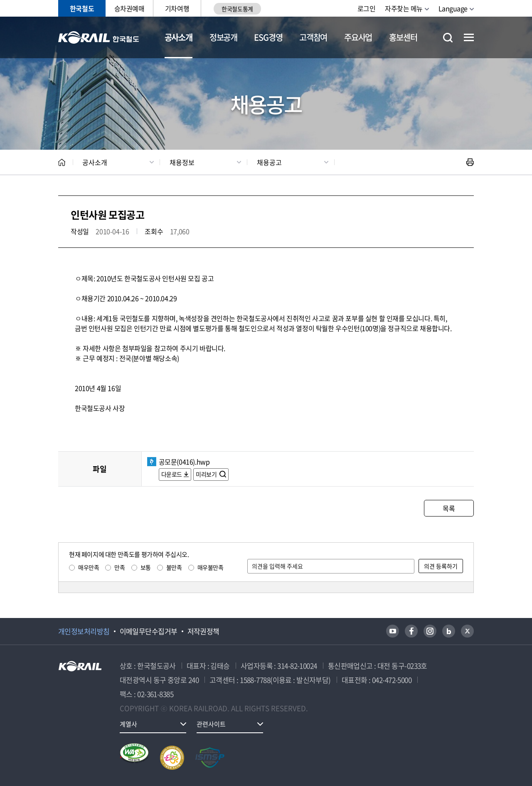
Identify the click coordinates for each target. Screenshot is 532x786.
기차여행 (177, 8)
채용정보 (182, 162)
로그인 (367, 8)
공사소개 (179, 37)
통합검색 (448, 38)
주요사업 (358, 37)
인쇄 (470, 162)
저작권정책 (203, 631)
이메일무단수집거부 (149, 631)
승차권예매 (129, 8)
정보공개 (223, 37)
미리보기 (207, 474)
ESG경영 (268, 37)
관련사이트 (211, 724)
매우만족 (89, 567)
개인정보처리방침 (84, 631)
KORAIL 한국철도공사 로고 (99, 37)
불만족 (174, 567)
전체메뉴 (469, 37)
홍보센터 (403, 37)
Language (453, 8)
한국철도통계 (237, 9)
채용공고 (269, 162)
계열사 (128, 724)
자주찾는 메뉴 (404, 8)
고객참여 (313, 37)
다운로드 (172, 474)
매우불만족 (211, 567)
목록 (449, 508)
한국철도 (82, 8)
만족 (119, 567)
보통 (146, 567)
